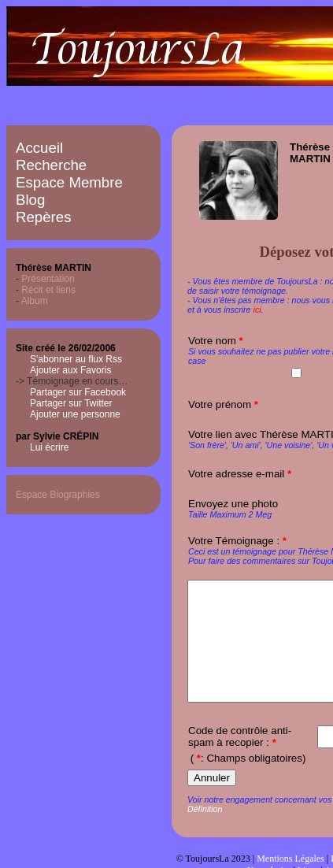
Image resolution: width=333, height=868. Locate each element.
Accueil (39, 148)
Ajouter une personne (75, 414)
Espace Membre (69, 182)
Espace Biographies (58, 495)
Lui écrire (49, 447)
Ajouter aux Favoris (70, 370)
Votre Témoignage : (237, 541)
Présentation (48, 279)
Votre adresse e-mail (240, 474)
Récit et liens (48, 290)
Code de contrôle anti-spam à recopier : (240, 760)
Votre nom (216, 341)
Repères (44, 217)
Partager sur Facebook (78, 392)
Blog (30, 200)
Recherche (51, 165)
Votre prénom (223, 404)
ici (257, 310)
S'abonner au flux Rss (76, 359)
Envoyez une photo (233, 504)
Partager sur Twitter (71, 403)
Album (35, 301)
